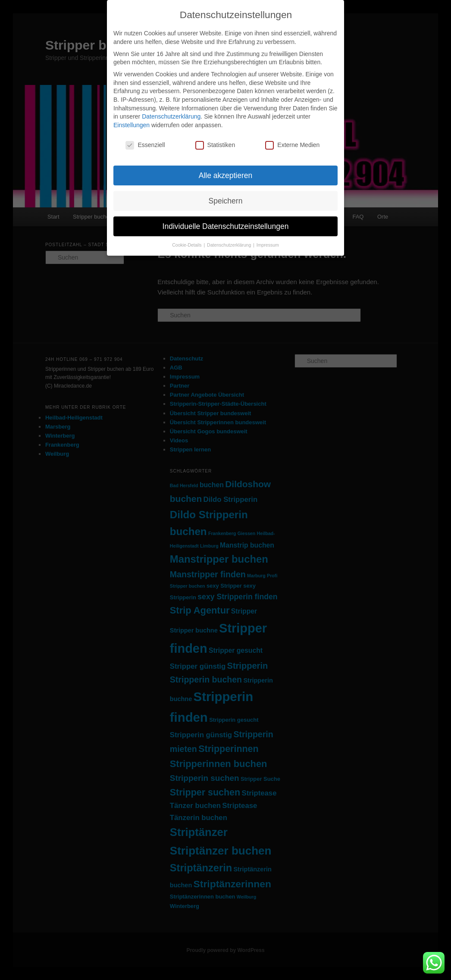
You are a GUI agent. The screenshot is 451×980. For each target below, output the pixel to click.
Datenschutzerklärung (171, 116)
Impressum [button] (268, 245)
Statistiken (215, 145)
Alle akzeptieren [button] (226, 175)
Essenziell (145, 145)
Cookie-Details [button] (187, 245)
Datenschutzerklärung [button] (230, 245)
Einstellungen (132, 125)
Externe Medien (292, 145)
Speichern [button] (226, 201)
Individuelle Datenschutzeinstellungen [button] (226, 226)
